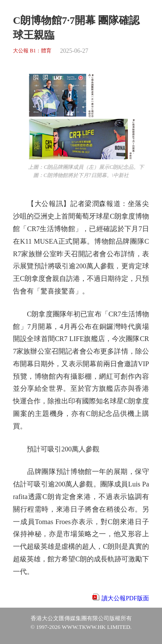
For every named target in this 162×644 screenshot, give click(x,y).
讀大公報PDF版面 (125, 598)
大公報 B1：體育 (32, 51)
